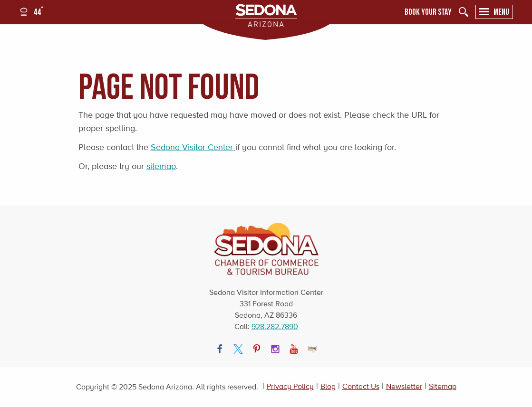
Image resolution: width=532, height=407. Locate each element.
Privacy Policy (290, 386)
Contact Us (361, 386)
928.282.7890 (275, 327)
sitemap (161, 166)
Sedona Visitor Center (193, 147)
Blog (328, 386)
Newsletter (404, 386)
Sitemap (443, 386)
